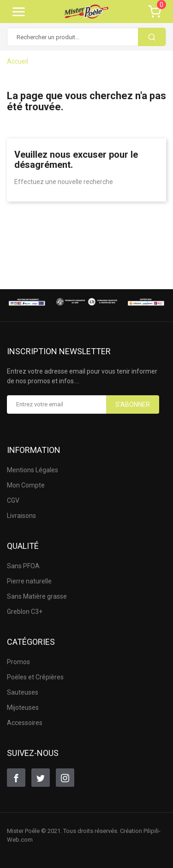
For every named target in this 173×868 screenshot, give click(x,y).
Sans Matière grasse (37, 596)
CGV (13, 500)
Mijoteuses (23, 707)
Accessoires (25, 723)
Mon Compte (26, 485)
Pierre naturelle (29, 581)
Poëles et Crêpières (35, 677)
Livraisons (21, 516)
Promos (18, 662)
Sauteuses (23, 692)
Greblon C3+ (25, 612)
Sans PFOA (23, 566)
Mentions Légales (33, 470)
